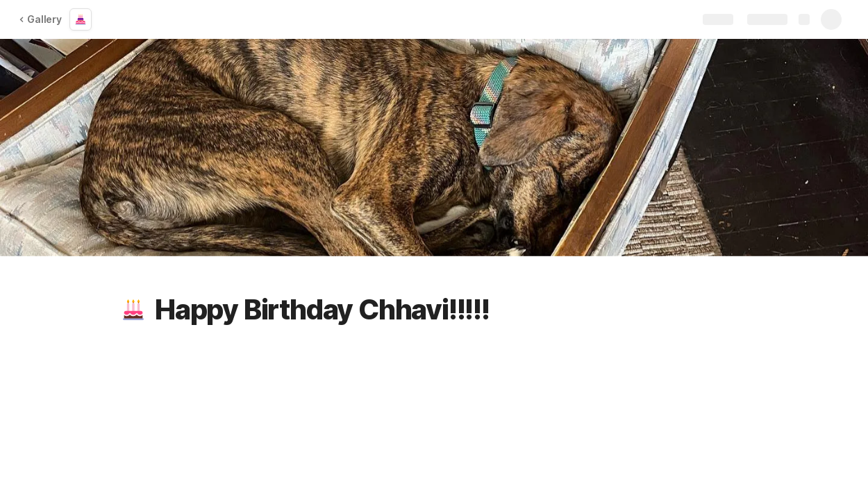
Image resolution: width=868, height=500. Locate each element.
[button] (133, 310)
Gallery (40, 19)
